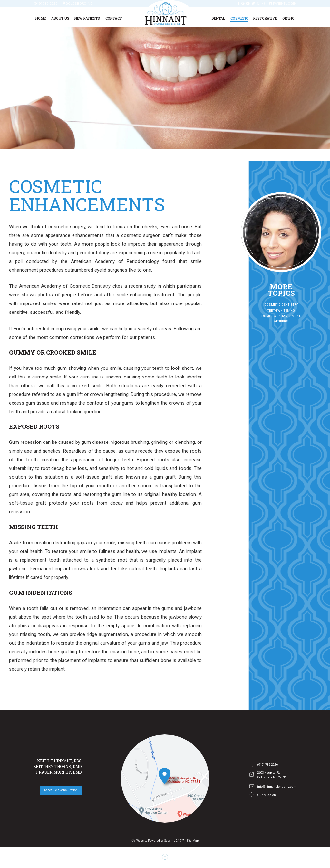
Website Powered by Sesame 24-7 (158, 841)
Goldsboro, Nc (78, 4)
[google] (243, 4)
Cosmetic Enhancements (281, 316)
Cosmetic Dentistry (281, 305)
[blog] (258, 4)
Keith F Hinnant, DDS (59, 761)
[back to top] (165, 857)
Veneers (281, 321)
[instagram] (263, 4)
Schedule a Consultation (61, 790)
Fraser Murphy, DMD (59, 772)
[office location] (165, 778)
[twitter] (253, 4)
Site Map (192, 841)
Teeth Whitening (281, 310)
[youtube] (248, 4)
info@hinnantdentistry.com (273, 786)
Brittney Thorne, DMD (57, 766)
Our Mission (262, 795)
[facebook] (238, 4)
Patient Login (283, 4)
